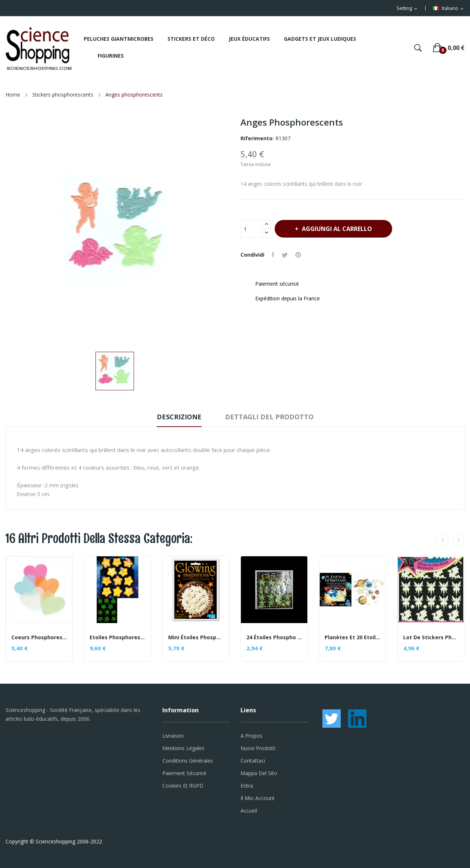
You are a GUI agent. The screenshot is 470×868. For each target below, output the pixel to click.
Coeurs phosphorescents (39, 637)
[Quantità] (252, 229)
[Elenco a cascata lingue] (449, 8)
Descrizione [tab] (179, 417)
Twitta (285, 255)
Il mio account (258, 798)
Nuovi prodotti (258, 748)
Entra (247, 786)
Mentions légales (183, 748)
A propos (252, 736)
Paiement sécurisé (184, 773)
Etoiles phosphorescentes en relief (117, 637)
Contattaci (253, 761)
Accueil (249, 811)
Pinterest (298, 255)
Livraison (173, 736)
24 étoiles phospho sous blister (274, 637)
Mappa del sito (259, 773)
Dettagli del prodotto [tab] (269, 417)
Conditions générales (188, 761)
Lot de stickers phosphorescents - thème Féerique (431, 637)
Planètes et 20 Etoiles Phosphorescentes (352, 637)
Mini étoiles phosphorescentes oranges (196, 637)
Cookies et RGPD (183, 786)
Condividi (273, 255)
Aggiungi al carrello (336, 229)
